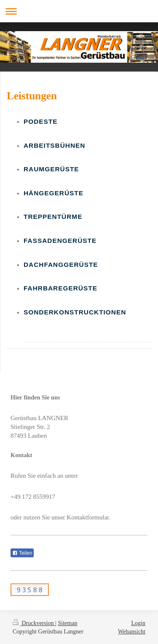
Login (138, 623)
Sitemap (68, 623)
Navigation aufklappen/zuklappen (79, 11)
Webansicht (132, 632)
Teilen (22, 553)
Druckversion (34, 623)
